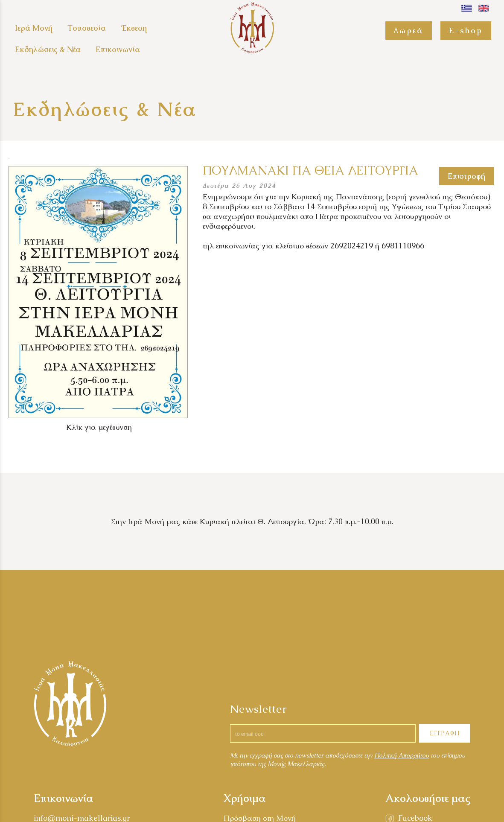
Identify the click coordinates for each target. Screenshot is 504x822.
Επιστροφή (466, 176)
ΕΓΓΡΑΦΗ (445, 733)
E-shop (466, 31)
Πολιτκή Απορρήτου (402, 755)
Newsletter (259, 709)
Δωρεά (409, 31)
